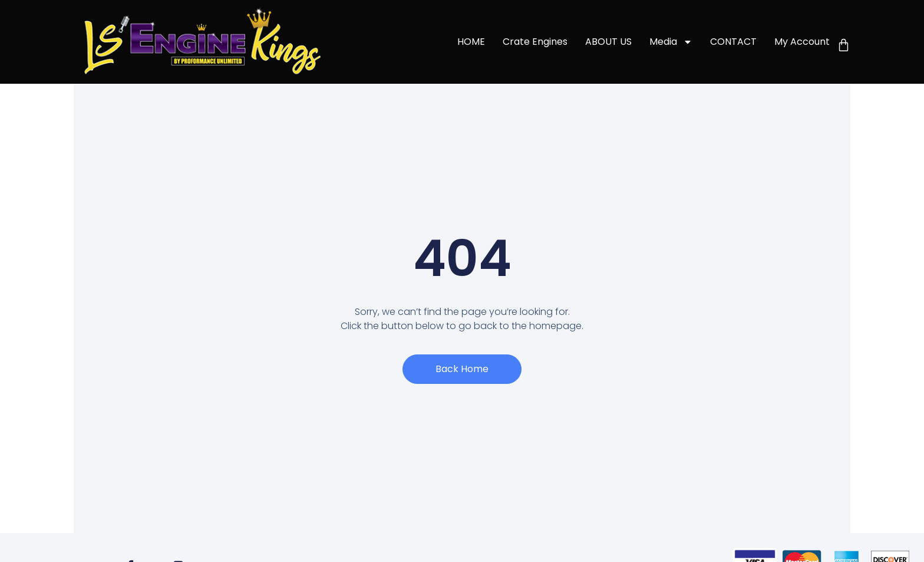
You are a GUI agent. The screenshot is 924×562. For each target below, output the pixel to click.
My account (802, 42)
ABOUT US (608, 42)
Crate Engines (535, 42)
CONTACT (733, 42)
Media (671, 42)
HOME (471, 42)
